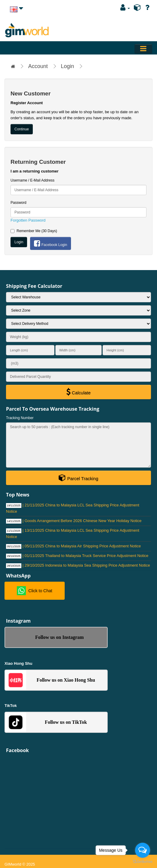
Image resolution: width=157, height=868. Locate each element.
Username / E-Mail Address (32, 180)
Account (38, 66)
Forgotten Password (28, 220)
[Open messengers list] (143, 850)
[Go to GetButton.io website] (143, 862)
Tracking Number (20, 418)
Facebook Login (51, 243)
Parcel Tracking (78, 478)
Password (18, 203)
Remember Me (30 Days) (34, 231)
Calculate (79, 392)
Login (67, 66)
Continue (22, 129)
